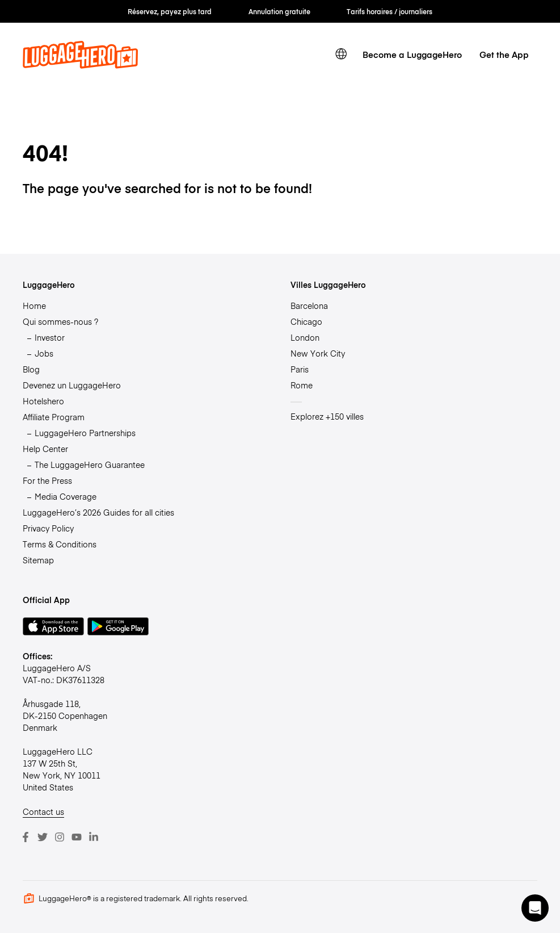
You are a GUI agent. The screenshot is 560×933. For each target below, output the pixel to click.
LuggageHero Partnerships (85, 433)
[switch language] (341, 54)
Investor (50, 337)
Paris (300, 369)
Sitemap (38, 560)
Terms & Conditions (60, 544)
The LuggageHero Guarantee (90, 465)
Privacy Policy (48, 528)
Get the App (504, 54)
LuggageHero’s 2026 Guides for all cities (98, 512)
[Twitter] (43, 837)
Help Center (45, 449)
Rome (302, 385)
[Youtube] (77, 837)
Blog (31, 369)
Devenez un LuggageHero (72, 385)
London (305, 337)
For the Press (47, 480)
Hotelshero (43, 401)
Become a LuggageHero (412, 54)
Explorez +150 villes (327, 416)
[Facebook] (26, 837)
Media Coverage (66, 496)
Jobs (44, 353)
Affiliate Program (54, 417)
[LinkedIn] (94, 837)
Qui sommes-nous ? (60, 321)
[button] (535, 908)
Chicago (306, 321)
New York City (318, 353)
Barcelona (309, 306)
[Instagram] (60, 837)
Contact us (43, 811)
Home (34, 306)
